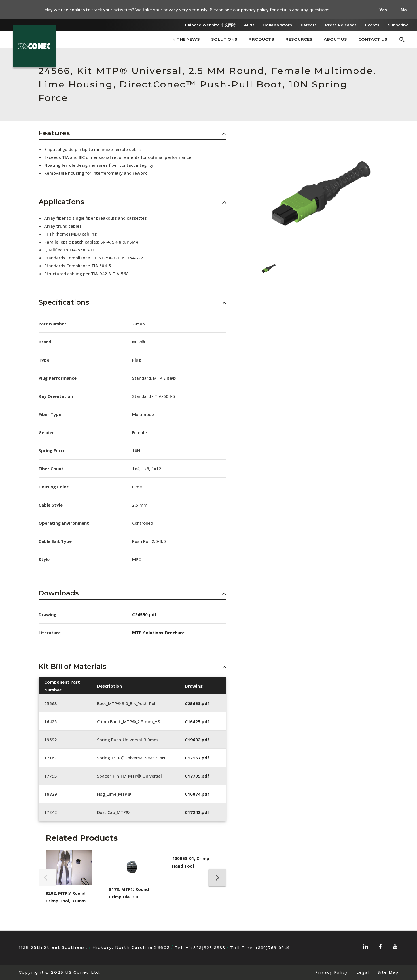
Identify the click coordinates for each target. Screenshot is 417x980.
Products (261, 39)
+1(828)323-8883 (206, 948)
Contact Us (373, 39)
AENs (249, 25)
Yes (383, 10)
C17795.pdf (197, 776)
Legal (363, 972)
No (404, 10)
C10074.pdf (197, 794)
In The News (186, 39)
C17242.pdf (197, 812)
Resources (299, 39)
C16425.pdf (197, 721)
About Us (335, 39)
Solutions (224, 39)
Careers (309, 25)
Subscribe (398, 25)
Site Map (388, 972)
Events (372, 25)
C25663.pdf (197, 703)
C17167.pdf (197, 758)
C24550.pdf (144, 614)
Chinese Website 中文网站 (210, 25)
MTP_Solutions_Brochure (158, 633)
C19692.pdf (197, 740)
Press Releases (341, 25)
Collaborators (278, 25)
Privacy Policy (331, 972)
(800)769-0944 (273, 948)
